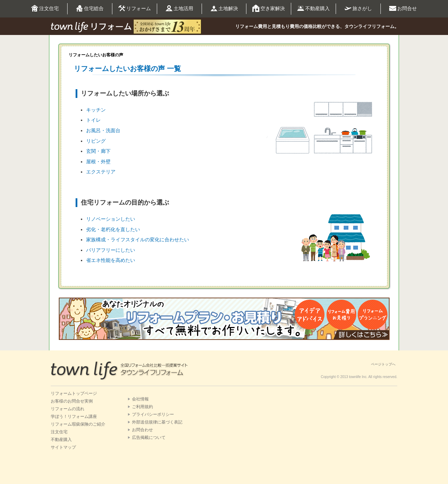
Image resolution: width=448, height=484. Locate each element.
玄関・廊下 (98, 151)
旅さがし (358, 8)
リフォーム (135, 9)
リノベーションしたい (111, 219)
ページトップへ (383, 364)
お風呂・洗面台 (103, 130)
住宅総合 (90, 9)
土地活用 (179, 9)
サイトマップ (63, 447)
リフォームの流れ (68, 409)
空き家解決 (269, 9)
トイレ (93, 120)
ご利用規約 (142, 407)
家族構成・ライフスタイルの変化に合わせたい (138, 240)
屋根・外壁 (98, 162)
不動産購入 (313, 9)
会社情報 (140, 399)
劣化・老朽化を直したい (113, 229)
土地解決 (224, 9)
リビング (96, 141)
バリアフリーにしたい (111, 250)
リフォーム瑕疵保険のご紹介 (78, 424)
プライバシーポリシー (153, 414)
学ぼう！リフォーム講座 (74, 417)
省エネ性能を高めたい (111, 260)
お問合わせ (142, 430)
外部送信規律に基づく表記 (157, 422)
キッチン (96, 110)
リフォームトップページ (74, 393)
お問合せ (403, 9)
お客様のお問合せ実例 (72, 401)
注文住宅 (45, 9)
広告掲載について (149, 437)
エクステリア (101, 172)
